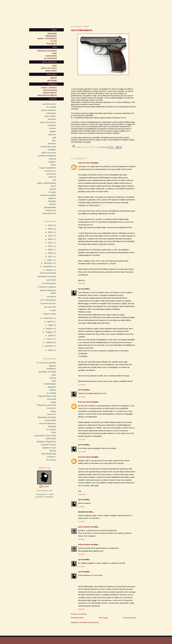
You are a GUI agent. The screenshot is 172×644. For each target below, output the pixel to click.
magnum (52, 198)
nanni (53, 186)
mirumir (52, 204)
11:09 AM (82, 284)
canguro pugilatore (47, 168)
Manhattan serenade (47, 417)
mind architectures (47, 423)
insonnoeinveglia (96, 575)
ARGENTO (51, 369)
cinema (53, 378)
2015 (50, 229)
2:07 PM (81, 567)
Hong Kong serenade (46, 405)
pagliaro (52, 162)
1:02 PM (81, 507)
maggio (49, 332)
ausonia (52, 159)
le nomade (51, 107)
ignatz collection (49, 110)
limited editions (50, 93)
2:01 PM (81, 554)
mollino (53, 128)
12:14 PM (82, 452)
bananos (52, 144)
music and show (49, 62)
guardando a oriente (47, 276)
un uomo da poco (48, 303)
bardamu (52, 150)
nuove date (51, 280)
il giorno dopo (50, 314)
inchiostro (51, 408)
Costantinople (50, 384)
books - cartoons (49, 88)
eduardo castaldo (48, 195)
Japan (53, 411)
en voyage (51, 393)
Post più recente (77, 618)
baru (54, 141)
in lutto (53, 310)
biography (52, 33)
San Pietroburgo (49, 454)
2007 (50, 257)
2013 (50, 236)
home (54, 30)
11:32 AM (82, 385)
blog (55, 47)
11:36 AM (82, 397)
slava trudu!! (51, 71)
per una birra (50, 307)
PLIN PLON (51, 439)
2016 (50, 225)
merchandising (50, 90)
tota (54, 180)
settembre (48, 318)
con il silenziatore (48, 300)
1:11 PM (81, 522)
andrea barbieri (84, 527)
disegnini (52, 387)
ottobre (49, 270)
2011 (50, 243)
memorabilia (51, 56)
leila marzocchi (49, 213)
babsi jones (51, 210)
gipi (54, 138)
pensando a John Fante (45, 436)
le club (54, 41)
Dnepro (53, 390)
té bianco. (52, 457)
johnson (52, 135)
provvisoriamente (48, 273)
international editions (47, 95)
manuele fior (50, 171)
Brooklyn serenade (47, 372)
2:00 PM (81, 539)
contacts (53, 99)
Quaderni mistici (49, 445)
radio (54, 66)
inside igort (52, 74)
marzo (50, 339)
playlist (53, 78)
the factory (51, 460)
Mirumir (123, 118)
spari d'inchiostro (48, 122)
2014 (50, 232)
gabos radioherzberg (47, 183)
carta (54, 375)
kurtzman (52, 125)
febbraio (50, 342)
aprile (51, 335)
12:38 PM (82, 494)
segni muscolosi (49, 153)
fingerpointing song (47, 396)
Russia (53, 451)
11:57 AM (82, 440)
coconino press (49, 104)
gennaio (49, 346)
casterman (51, 113)
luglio (51, 325)
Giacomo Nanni (85, 163)
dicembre (48, 263)
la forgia (52, 192)
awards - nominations (47, 38)
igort (80, 289)
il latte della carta (48, 147)
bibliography (51, 36)
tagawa (53, 131)
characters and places (47, 51)
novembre (48, 267)
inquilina (52, 201)
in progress (52, 44)
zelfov (53, 165)
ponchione (51, 174)
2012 (50, 239)
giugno (49, 329)
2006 (49, 260)
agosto (50, 322)
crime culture (50, 116)
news (54, 53)
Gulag (53, 402)
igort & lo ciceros (49, 68)
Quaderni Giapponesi (46, 442)
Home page (103, 618)
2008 (50, 253)
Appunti (52, 366)
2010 (50, 246)
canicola (52, 177)
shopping (52, 84)
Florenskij (51, 399)
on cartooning (50, 58)
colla (54, 381)
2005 (50, 350)
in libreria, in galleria (47, 287)
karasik (53, 189)
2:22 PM (81, 609)
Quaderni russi (49, 448)
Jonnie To (52, 414)
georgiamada (50, 207)
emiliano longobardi (47, 156)
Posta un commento (79, 614)
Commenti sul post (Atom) (89, 622)
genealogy (52, 80)
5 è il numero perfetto (46, 363)
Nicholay (52, 426)
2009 (50, 250)
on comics (51, 429)
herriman (52, 119)
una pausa (51, 297)
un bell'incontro (49, 283)
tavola (103, 393)
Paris (54, 432)
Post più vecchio (129, 618)
